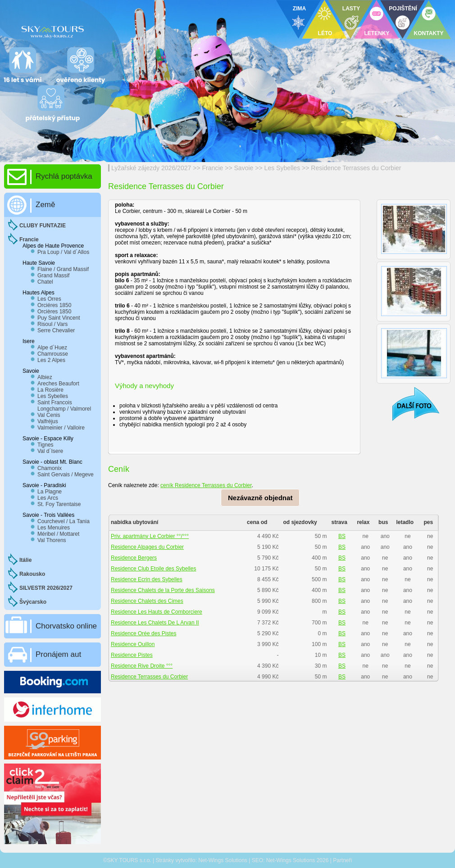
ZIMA (299, 9)
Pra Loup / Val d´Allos (63, 252)
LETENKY (377, 33)
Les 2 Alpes (51, 360)
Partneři (342, 860)
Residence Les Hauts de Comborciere (157, 612)
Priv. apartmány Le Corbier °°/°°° (150, 536)
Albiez (45, 377)
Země (45, 205)
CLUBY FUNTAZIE (43, 226)
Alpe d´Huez (52, 348)
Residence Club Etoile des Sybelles (153, 569)
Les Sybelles (282, 168)
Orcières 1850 (54, 312)
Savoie (244, 168)
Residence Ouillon (133, 644)
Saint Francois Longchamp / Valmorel (64, 406)
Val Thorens (52, 540)
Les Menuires (54, 528)
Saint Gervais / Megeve (66, 475)
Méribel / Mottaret (58, 534)
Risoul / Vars (52, 324)
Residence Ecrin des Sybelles (147, 579)
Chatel (45, 282)
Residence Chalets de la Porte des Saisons (163, 590)
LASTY (351, 9)
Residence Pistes (132, 655)
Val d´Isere (50, 451)
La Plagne (50, 492)
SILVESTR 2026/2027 (46, 588)
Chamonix (50, 468)
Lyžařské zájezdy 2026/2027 (151, 168)
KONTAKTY (429, 33)
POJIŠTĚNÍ (403, 9)
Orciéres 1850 (54, 305)
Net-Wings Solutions (223, 860)
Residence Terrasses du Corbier (356, 168)
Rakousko (32, 574)
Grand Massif (53, 276)
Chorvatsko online (66, 626)
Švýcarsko (33, 602)
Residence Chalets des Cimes (147, 601)
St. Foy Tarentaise (59, 504)
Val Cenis (49, 415)
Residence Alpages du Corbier (147, 547)
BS (342, 536)
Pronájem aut (58, 654)
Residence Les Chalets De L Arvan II (155, 623)
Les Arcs (48, 498)
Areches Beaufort (58, 384)
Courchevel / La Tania (64, 521)
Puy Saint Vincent (59, 318)
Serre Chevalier (56, 330)
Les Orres (49, 299)
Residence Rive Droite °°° (142, 666)
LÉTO (325, 33)
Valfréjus (48, 421)
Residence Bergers (134, 558)
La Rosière (50, 390)
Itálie (25, 560)
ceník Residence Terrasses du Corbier (206, 485)
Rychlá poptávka (64, 176)
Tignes (45, 445)
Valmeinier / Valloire (61, 428)
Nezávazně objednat (260, 498)
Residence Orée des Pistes (143, 633)
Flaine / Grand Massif (63, 269)
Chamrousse (53, 354)
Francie (213, 168)
